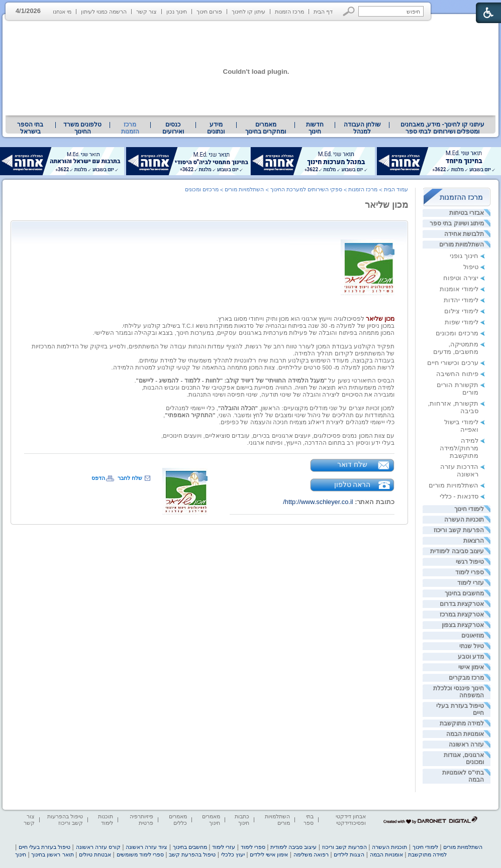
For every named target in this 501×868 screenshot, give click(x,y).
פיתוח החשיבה (457, 374)
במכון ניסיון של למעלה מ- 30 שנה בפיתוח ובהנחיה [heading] (329, 326)
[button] (349, 11)
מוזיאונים (473, 636)
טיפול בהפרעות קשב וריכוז (65, 820)
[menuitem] (442, 128)
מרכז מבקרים (466, 678)
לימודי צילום (461, 311)
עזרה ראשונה (466, 745)
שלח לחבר (130, 478)
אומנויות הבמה (465, 734)
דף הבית (323, 12)
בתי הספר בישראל (30, 128)
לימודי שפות (462, 322)
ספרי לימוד (470, 572)
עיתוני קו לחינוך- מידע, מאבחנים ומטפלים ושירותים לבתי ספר (443, 128)
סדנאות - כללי (459, 496)
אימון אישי (471, 667)
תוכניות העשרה (464, 520)
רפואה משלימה (311, 854)
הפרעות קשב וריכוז (459, 530)
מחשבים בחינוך (464, 593)
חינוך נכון (177, 12)
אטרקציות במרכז (462, 614)
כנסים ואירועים (173, 128)
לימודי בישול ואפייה (461, 426)
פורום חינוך (209, 12)
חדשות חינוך (315, 128)
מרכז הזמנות (289, 12)
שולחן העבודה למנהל (362, 128)
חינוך (21, 854)
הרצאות (474, 541)
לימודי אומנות (459, 289)
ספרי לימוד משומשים (140, 854)
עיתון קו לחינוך (248, 12)
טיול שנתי (472, 646)
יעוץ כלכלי (233, 854)
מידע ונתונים (216, 128)
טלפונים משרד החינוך (82, 128)
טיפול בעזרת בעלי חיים (44, 847)
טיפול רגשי (470, 562)
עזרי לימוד (471, 583)
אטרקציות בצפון (463, 625)
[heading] (368, 265)
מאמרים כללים (178, 820)
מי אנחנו (62, 12)
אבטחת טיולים (95, 854)
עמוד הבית (396, 189)
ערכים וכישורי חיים (453, 363)
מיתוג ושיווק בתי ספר (457, 223)
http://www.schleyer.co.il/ (318, 502)
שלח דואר (352, 464)
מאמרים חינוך (211, 820)
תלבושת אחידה (464, 234)
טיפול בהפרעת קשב (192, 854)
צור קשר (146, 12)
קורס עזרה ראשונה (98, 847)
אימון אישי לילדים (269, 854)
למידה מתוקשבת (462, 723)
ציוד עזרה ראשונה (146, 847)
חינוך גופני (464, 256)
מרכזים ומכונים (457, 333)
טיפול (471, 267)
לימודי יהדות (461, 300)
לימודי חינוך (469, 509)
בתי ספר (309, 820)
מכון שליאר (386, 205)
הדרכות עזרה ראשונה (459, 470)
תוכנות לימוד (106, 820)
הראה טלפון (353, 484)
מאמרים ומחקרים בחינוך (266, 128)
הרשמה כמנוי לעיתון (104, 12)
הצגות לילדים (349, 854)
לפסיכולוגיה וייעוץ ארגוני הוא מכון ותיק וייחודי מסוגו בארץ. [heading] (306, 319)
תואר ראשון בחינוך (52, 854)
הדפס (98, 478)
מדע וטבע (471, 657)
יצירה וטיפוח (461, 278)
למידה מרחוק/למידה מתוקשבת (459, 448)
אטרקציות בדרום (462, 604)
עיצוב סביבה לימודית (457, 551)
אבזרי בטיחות (467, 213)
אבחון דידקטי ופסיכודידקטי (351, 820)
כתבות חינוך (242, 820)
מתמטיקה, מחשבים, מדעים (456, 348)
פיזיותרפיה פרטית (141, 820)
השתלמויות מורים (462, 244)
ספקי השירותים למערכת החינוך (306, 189)
